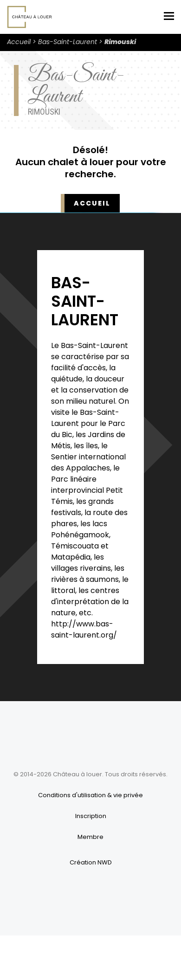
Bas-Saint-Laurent (68, 42)
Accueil (19, 42)
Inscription (91, 816)
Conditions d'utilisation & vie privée (90, 795)
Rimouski (120, 42)
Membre (90, 837)
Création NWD (91, 862)
